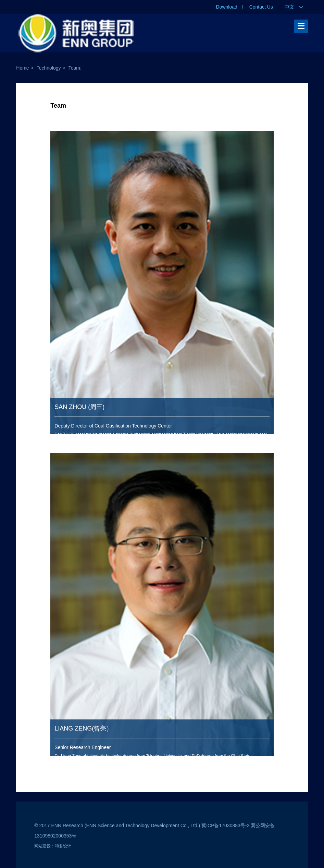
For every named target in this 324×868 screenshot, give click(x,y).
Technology (49, 68)
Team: (75, 68)
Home (22, 68)
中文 (294, 7)
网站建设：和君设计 (53, 846)
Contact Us (261, 7)
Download (227, 7)
